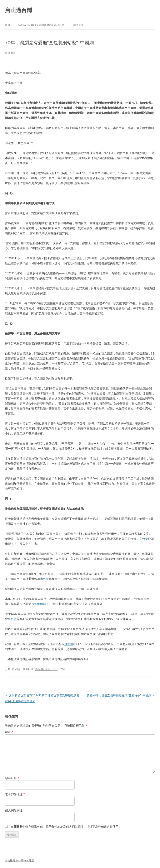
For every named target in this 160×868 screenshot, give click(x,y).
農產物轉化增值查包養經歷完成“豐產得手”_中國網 (121, 695)
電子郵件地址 (15, 794)
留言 (9, 732)
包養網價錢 (39, 604)
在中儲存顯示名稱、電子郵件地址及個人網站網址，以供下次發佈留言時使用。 (66, 827)
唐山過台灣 (19, 10)
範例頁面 (78, 25)
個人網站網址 (14, 810)
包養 (145, 539)
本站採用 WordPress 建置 (19, 860)
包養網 (69, 644)
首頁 (7, 25)
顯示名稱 (12, 778)
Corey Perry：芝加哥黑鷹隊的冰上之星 (41, 25)
